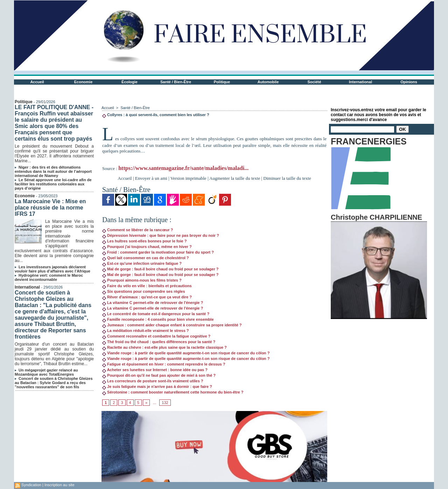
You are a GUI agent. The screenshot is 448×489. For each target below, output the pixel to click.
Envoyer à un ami (151, 178)
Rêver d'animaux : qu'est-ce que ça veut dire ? (147, 297)
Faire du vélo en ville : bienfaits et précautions (147, 286)
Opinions (409, 82)
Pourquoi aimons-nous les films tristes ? (142, 280)
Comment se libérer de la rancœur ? (138, 230)
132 (165, 403)
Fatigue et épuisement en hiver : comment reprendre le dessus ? (164, 364)
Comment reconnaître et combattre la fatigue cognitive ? (156, 336)
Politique (222, 82)
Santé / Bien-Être (176, 82)
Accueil (37, 82)
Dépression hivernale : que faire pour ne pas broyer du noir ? (161, 235)
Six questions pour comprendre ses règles (144, 291)
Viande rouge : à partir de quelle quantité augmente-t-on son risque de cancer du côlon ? (186, 353)
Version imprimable (188, 178)
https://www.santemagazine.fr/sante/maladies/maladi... (183, 168)
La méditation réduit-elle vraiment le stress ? (146, 331)
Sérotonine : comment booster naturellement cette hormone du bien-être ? (173, 392)
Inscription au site (59, 485)
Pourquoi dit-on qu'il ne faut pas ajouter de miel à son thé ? (159, 375)
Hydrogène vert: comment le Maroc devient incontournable (49, 277)
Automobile (268, 82)
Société (314, 82)
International (360, 82)
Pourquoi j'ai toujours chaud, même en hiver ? (147, 247)
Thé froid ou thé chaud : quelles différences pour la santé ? (159, 342)
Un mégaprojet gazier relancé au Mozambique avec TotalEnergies (46, 372)
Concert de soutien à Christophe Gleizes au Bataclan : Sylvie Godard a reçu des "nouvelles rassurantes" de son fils (54, 383)
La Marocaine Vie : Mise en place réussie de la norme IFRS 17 (50, 208)
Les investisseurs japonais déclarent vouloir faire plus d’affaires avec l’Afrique (52, 269)
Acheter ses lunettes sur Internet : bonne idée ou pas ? (155, 370)
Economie (83, 82)
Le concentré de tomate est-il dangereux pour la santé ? (156, 314)
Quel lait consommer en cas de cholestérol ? (146, 258)
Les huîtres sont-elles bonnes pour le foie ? (144, 241)
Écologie (129, 82)
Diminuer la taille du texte (287, 178)
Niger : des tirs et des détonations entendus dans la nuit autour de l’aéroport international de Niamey (53, 171)
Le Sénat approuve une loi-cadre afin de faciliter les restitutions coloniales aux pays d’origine (53, 184)
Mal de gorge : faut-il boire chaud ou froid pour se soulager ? (160, 269)
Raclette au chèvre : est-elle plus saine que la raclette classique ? (164, 347)
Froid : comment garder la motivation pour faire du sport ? (158, 252)
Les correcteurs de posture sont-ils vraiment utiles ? (153, 381)
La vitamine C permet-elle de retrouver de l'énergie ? (153, 303)
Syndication (31, 485)
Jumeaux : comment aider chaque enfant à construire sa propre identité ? (172, 325)
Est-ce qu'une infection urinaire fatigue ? (142, 263)
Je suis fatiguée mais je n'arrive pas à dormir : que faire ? (157, 387)
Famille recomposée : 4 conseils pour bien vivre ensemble (158, 319)
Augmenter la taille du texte (235, 178)
